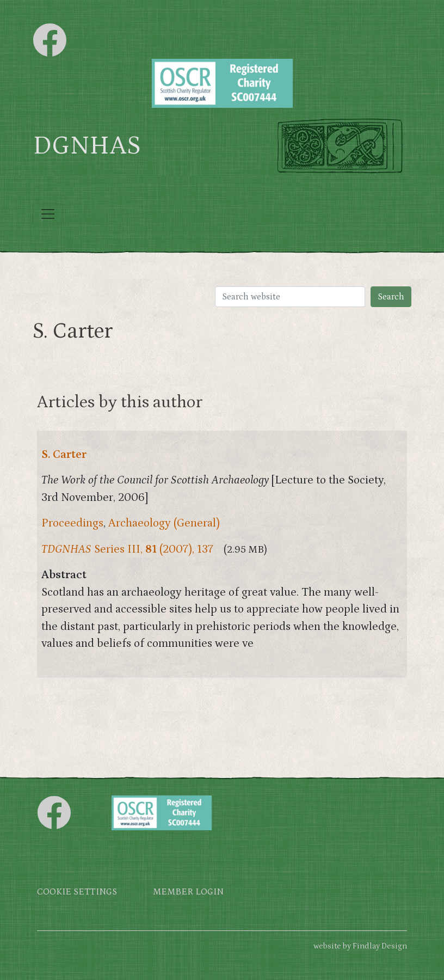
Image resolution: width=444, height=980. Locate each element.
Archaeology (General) (164, 523)
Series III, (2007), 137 (127, 549)
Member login (188, 892)
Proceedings (72, 523)
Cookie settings (77, 892)
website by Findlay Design (360, 946)
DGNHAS (87, 146)
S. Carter (64, 455)
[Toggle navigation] (48, 214)
